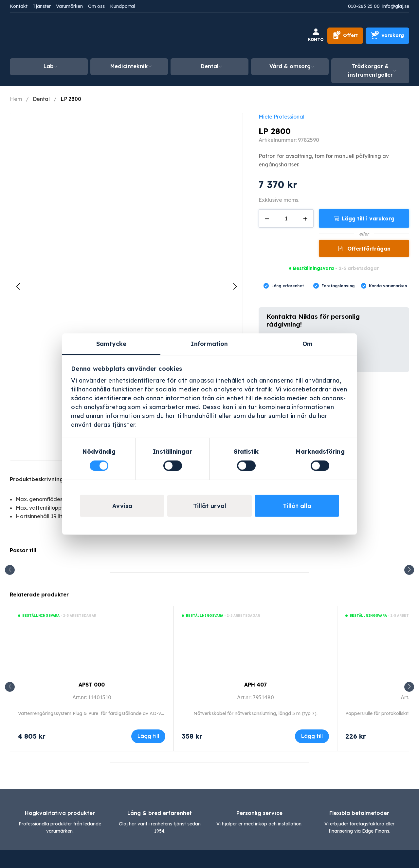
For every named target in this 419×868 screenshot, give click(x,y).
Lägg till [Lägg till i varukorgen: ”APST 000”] (148, 736)
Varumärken (69, 6)
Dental (209, 66)
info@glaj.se (396, 6)
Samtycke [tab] (111, 344)
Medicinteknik (129, 66)
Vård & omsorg (290, 66)
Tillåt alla (297, 506)
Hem (16, 99)
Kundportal (122, 6)
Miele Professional (282, 117)
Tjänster (42, 6)
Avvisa (122, 506)
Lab (49, 66)
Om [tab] (308, 344)
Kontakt (19, 6)
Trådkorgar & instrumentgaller (370, 70)
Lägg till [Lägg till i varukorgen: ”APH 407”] (312, 736)
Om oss (96, 6)
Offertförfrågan (368, 249)
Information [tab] (209, 344)
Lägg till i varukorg (368, 218)
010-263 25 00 (364, 6)
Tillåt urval (210, 506)
